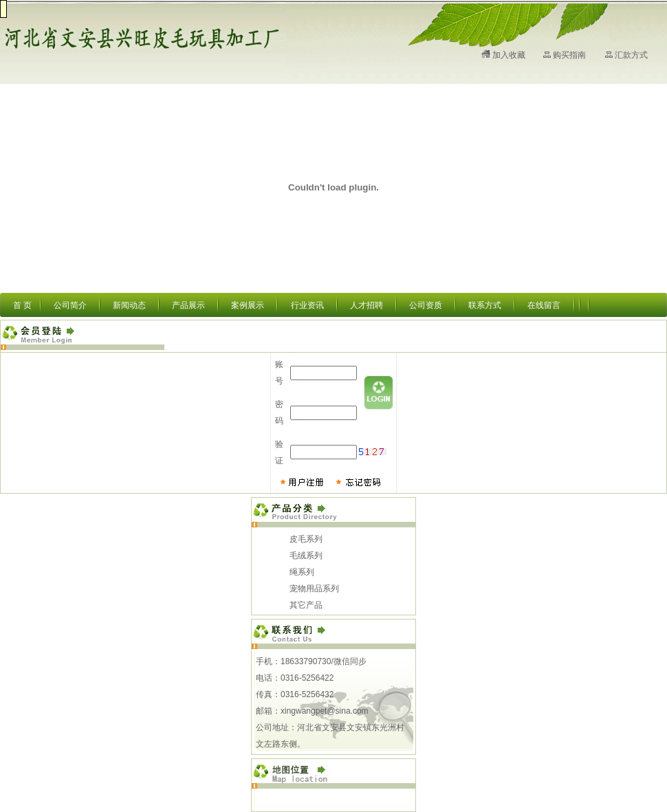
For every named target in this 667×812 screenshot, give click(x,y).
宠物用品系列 (314, 589)
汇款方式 (631, 55)
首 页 (22, 305)
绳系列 (302, 572)
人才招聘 (367, 305)
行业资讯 (307, 305)
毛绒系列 (306, 556)
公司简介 (70, 305)
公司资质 (426, 305)
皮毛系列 (306, 539)
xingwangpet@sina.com (325, 711)
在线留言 (544, 305)
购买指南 (569, 55)
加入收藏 (509, 55)
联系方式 (485, 305)
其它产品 (306, 605)
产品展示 (188, 305)
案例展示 (248, 305)
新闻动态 (129, 305)
